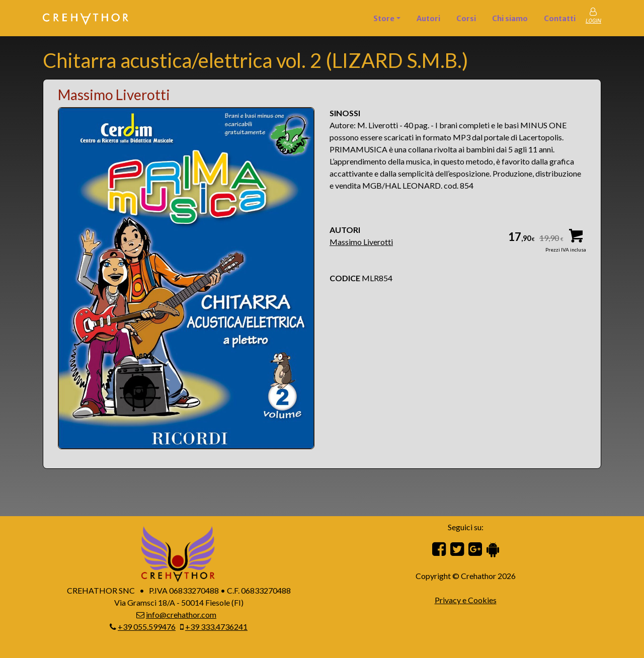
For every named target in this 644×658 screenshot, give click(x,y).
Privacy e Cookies (466, 600)
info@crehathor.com (181, 614)
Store (384, 19)
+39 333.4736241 (216, 627)
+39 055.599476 (147, 627)
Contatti (560, 19)
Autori (428, 19)
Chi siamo (510, 19)
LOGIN (593, 21)
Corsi (466, 19)
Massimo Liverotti (361, 242)
